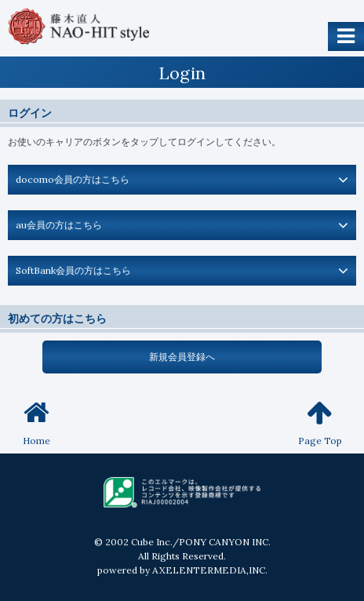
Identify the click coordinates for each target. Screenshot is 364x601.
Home (36, 423)
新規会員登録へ (182, 357)
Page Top (320, 423)
